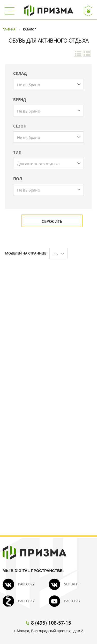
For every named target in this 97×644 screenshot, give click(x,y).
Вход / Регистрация (89, 11)
